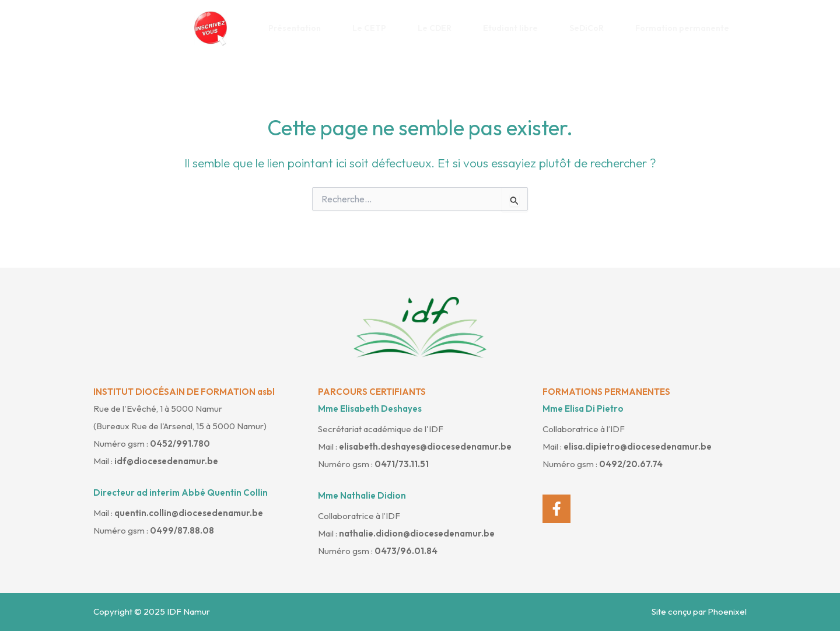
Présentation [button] (299, 28)
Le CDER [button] (439, 28)
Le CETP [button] (374, 28)
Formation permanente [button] (687, 28)
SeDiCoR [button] (591, 28)
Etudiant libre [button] (515, 28)
